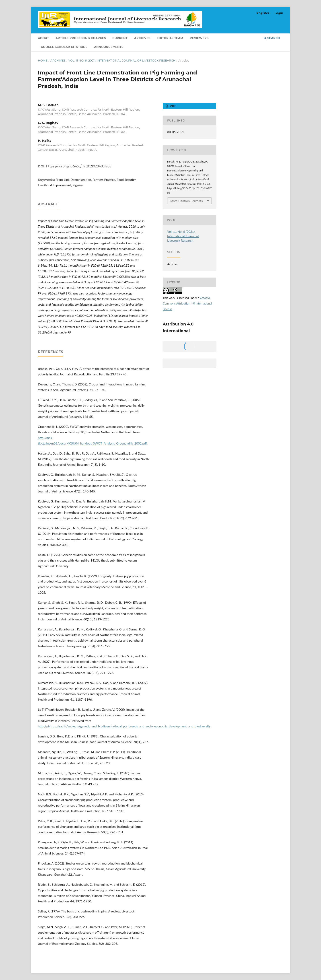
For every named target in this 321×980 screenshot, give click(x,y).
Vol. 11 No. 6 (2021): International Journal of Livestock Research (122, 60)
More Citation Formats (186, 201)
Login (279, 13)
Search (272, 38)
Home (43, 60)
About (43, 38)
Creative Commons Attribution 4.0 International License (187, 303)
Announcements (109, 47)
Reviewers (199, 38)
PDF (172, 106)
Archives (142, 38)
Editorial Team (170, 38)
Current (120, 38)
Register (263, 13)
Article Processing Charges (81, 38)
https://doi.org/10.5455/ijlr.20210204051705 (79, 166)
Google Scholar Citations (64, 47)
